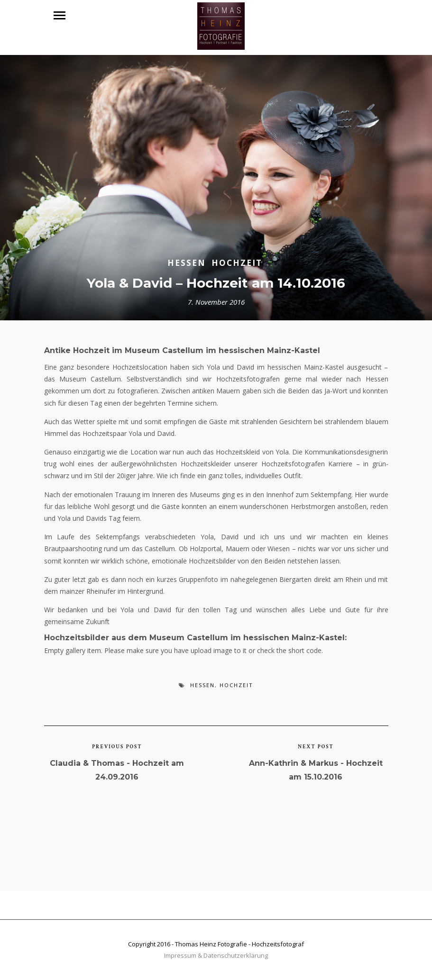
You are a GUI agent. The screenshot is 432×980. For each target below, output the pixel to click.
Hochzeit (237, 263)
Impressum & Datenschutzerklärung (216, 955)
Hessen (187, 263)
